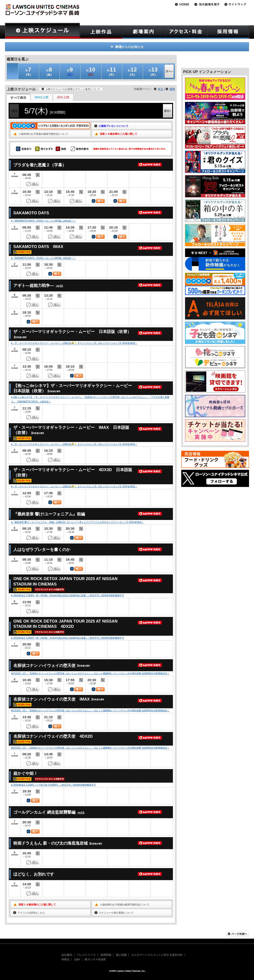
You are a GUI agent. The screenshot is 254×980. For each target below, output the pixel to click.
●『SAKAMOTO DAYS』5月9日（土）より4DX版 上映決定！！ (43, 221)
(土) (70, 71)
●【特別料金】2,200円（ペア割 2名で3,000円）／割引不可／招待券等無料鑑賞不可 (53, 785)
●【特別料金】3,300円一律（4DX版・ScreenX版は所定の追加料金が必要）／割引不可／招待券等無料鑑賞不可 (68, 595)
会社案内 (67, 955)
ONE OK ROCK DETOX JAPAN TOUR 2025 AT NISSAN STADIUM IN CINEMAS (65, 581)
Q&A (77, 959)
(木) (28, 71)
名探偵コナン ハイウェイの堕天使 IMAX (52, 699)
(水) (153, 71)
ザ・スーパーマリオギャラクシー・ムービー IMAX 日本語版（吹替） (71, 430)
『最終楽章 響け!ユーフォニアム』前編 (49, 514)
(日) (91, 71)
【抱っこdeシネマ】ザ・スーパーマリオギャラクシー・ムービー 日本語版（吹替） (75, 388)
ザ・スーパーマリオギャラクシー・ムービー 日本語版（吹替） (72, 332)
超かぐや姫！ (26, 773)
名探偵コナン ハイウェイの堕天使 (44, 666)
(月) (112, 71)
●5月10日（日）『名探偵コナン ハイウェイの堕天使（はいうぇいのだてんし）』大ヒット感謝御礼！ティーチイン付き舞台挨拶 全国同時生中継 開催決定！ (90, 673)
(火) (133, 71)
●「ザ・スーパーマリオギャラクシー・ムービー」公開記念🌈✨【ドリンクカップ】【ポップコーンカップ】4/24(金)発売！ (74, 343)
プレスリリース (86, 955)
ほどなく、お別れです (34, 874)
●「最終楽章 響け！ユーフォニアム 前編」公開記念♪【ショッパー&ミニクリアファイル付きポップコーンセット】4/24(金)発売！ (77, 522)
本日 (160, 89)
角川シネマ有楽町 (95, 959)
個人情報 (121, 955)
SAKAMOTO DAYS (31, 213)
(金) (49, 71)
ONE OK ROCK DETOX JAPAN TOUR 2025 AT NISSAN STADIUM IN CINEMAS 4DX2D (65, 624)
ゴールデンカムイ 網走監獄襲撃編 (44, 812)
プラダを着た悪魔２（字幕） (40, 165)
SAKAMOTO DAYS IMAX (38, 247)
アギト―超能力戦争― (34, 286)
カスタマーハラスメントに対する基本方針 (157, 955)
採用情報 (106, 955)
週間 (172, 89)
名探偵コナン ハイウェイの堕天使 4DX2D (53, 736)
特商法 (66, 959)
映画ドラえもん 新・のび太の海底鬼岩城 (51, 843)
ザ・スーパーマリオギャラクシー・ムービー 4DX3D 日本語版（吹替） (73, 472)
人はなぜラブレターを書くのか (42, 550)
